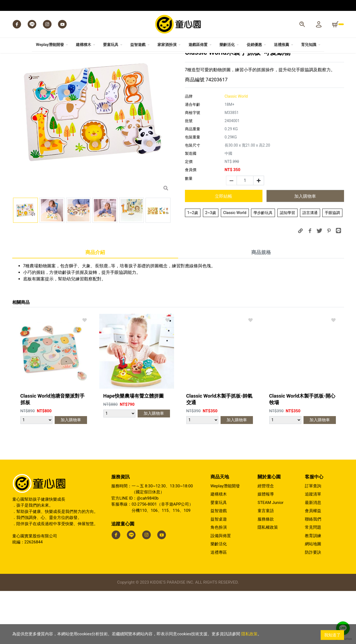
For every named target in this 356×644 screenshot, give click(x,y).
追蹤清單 (313, 547)
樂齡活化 (219, 597)
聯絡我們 (313, 572)
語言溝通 (310, 266)
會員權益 (313, 564)
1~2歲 (193, 266)
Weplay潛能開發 (225, 539)
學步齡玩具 (263, 266)
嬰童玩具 (219, 556)
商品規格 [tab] (261, 305)
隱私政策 (249, 635)
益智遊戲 (219, 564)
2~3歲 (211, 266)
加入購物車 (305, 249)
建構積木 (219, 547)
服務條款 (266, 572)
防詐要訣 (313, 605)
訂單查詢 (313, 539)
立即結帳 (224, 249)
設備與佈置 (221, 589)
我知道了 (332, 635)
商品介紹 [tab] (95, 305)
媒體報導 (266, 547)
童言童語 (266, 564)
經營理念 (266, 539)
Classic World (235, 266)
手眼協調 (332, 266)
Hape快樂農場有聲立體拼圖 (134, 449)
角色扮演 (219, 580)
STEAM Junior (270, 556)
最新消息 (313, 556)
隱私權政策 (268, 580)
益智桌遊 (219, 572)
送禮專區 (219, 605)
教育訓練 (313, 589)
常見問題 (313, 580)
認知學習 (287, 266)
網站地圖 (313, 597)
